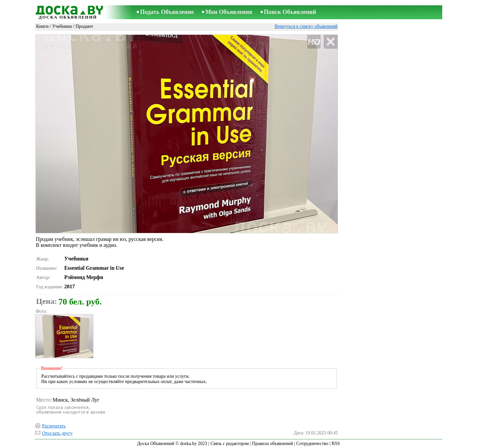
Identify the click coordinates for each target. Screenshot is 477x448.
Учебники (62, 26)
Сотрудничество (312, 444)
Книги (42, 26)
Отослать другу (57, 433)
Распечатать (54, 426)
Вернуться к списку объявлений (306, 26)
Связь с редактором (230, 444)
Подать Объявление (167, 12)
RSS (336, 444)
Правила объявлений (273, 444)
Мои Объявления (229, 12)
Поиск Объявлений (290, 12)
